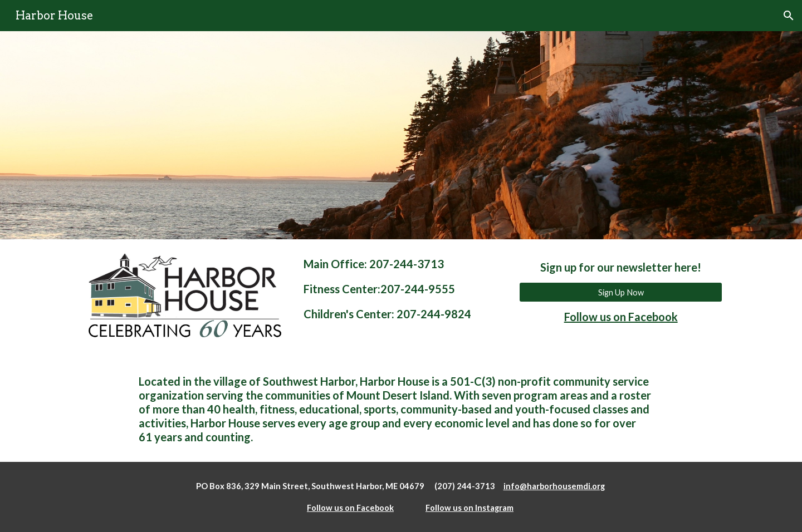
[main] (401, 289)
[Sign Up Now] (621, 292)
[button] (789, 16)
